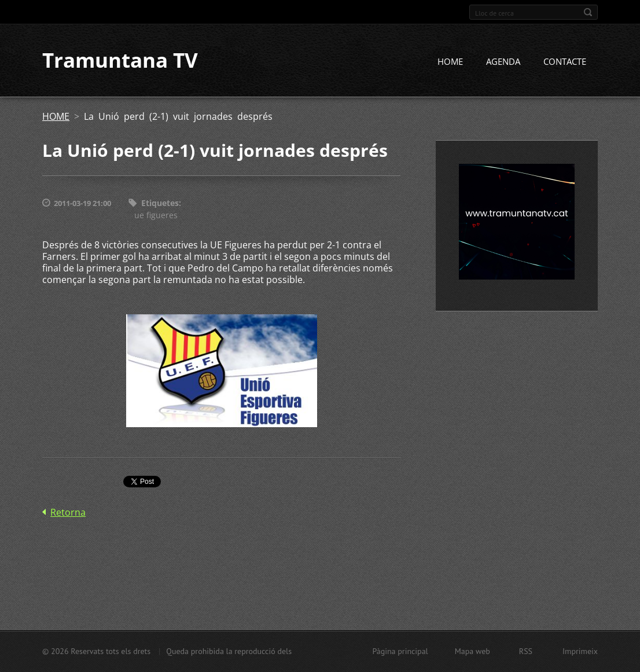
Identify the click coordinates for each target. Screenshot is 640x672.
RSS (526, 651)
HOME (450, 62)
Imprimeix (580, 651)
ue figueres (156, 215)
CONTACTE (565, 62)
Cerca (588, 12)
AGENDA (503, 62)
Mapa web (472, 651)
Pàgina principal (400, 651)
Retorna (68, 512)
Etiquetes (160, 203)
